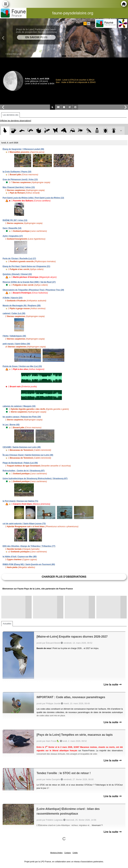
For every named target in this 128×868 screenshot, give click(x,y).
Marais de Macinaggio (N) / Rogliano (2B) (22, 306)
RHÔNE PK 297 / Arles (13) (15, 220)
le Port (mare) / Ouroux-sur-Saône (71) (20, 501)
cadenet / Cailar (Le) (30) (14, 313)
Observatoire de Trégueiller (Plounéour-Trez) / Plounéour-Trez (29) (33, 290)
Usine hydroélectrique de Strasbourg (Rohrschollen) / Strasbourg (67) (35, 479)
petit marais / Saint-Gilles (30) (16, 344)
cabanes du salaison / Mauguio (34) (19, 406)
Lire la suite (113, 685)
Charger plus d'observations (64, 577)
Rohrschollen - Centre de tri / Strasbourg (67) (24, 471)
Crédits (75, 853)
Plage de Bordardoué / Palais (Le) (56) (20, 463)
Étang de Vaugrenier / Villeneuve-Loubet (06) (23, 149)
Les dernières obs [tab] (11, 115)
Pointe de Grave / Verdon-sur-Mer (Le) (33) (22, 366)
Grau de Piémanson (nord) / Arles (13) (20, 179)
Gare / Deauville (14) (12, 228)
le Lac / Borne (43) (11, 425)
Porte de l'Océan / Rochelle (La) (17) (19, 259)
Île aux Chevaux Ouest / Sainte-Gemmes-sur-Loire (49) (28, 455)
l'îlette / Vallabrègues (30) (14, 336)
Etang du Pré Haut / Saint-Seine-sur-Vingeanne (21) (26, 266)
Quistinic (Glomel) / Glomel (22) (17, 274)
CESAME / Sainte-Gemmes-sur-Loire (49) (22, 447)
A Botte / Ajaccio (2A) (12, 298)
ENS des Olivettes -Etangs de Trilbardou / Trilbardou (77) (29, 546)
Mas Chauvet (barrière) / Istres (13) (19, 187)
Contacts (68, 853)
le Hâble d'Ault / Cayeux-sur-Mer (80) (20, 557)
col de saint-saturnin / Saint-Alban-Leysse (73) (24, 524)
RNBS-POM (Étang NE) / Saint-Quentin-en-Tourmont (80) (29, 564)
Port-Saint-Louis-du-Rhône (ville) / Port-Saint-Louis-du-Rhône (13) (33, 198)
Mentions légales (56, 853)
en (89, 24)
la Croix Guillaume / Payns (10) (17, 172)
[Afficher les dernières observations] (16, 121)
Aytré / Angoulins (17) (13, 236)
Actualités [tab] (7, 624)
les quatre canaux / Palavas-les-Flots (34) (22, 417)
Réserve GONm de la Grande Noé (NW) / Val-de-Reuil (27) (29, 282)
